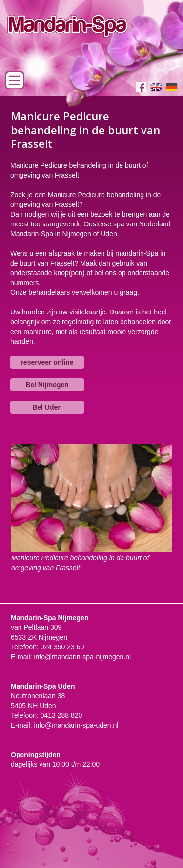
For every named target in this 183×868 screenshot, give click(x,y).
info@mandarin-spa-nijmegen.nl (82, 657)
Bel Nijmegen (47, 385)
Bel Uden (47, 407)
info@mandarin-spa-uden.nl (76, 725)
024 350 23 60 (62, 647)
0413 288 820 (61, 715)
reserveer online (47, 362)
